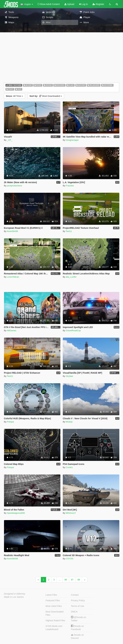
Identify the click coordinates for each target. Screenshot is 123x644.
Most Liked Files (54, 606)
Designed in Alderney (15, 594)
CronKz (69, 467)
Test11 (69, 231)
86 (66, 580)
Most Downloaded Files (55, 613)
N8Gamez (12, 330)
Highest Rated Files (55, 620)
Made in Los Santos (14, 597)
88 (79, 580)
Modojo (69, 422)
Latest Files (51, 595)
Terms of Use (78, 606)
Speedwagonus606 (16, 513)
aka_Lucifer (71, 277)
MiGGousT (71, 513)
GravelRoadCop (73, 330)
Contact (75, 595)
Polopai (10, 422)
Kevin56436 (12, 231)
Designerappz (72, 140)
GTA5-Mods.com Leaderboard (54, 628)
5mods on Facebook (77, 628)
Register (98, 4)
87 (72, 580)
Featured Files (53, 600)
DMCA (74, 612)
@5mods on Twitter (79, 619)
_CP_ (10, 140)
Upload (69, 4)
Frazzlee (70, 186)
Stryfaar (70, 376)
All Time (14, 96)
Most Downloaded (46, 96)
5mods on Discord (77, 636)
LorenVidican (13, 277)
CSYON (70, 559)
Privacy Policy (78, 600)
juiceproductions (14, 186)
